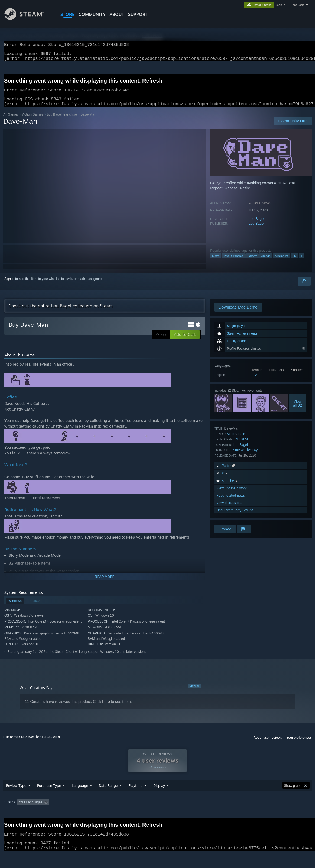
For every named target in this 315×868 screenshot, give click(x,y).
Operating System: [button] (211, 816)
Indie (241, 440)
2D (294, 262)
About (117, 14)
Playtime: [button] (127, 816)
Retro (216, 262)
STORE (68, 14)
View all (194, 692)
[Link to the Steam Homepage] (28, 19)
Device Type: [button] (281, 816)
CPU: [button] (239, 816)
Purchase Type (49, 800)
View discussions (229, 509)
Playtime (136, 800)
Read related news (231, 502)
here (106, 708)
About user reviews (268, 744)
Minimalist (282, 262)
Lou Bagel (257, 225)
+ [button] (301, 262)
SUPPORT (138, 14)
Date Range (108, 800)
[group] (158, 817)
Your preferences (299, 744)
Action (231, 440)
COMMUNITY (92, 14)
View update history (232, 495)
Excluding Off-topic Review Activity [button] (85, 816)
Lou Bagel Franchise (62, 121)
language (298, 5)
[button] (185, 341)
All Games (11, 121)
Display (159, 800)
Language (80, 800)
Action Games (33, 121)
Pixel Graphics (233, 262)
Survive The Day (246, 456)
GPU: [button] (257, 816)
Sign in (9, 285)
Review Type (16, 800)
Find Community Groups (235, 517)
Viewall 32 (298, 410)
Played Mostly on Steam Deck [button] (166, 816)
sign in (281, 5)
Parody (252, 262)
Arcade (266, 262)
